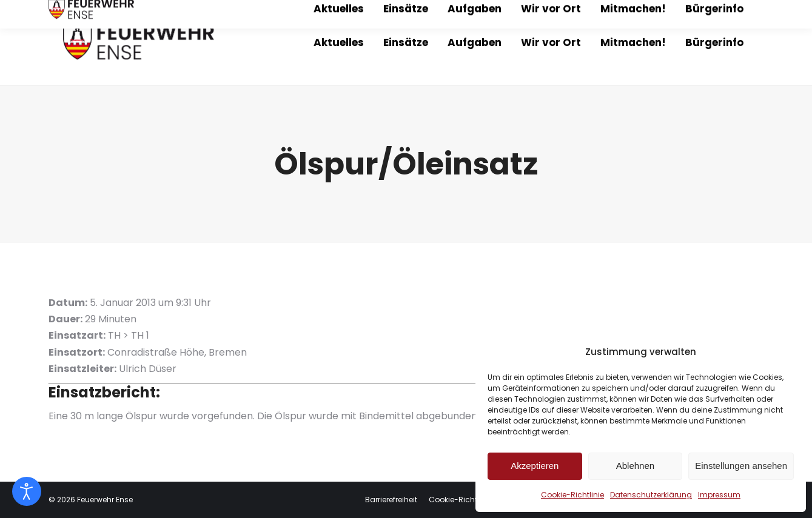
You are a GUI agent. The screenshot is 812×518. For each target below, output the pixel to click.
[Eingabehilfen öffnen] (27, 491)
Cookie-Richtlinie (572, 495)
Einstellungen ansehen (741, 466)
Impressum (719, 495)
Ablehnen (635, 466)
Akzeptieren (535, 466)
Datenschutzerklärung (651, 495)
